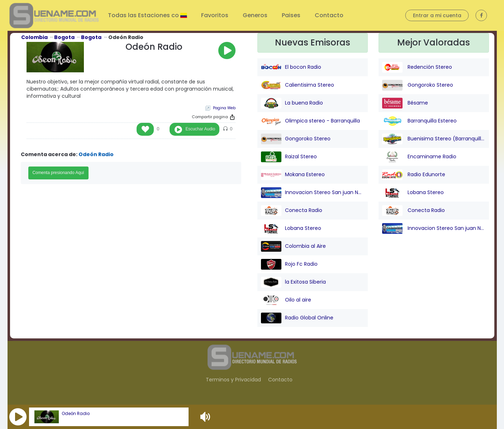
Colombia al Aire (293, 246)
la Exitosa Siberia (293, 282)
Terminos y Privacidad (233, 380)
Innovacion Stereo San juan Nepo (313, 193)
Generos (255, 15)
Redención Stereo (417, 67)
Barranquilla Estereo (419, 121)
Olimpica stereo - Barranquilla (310, 121)
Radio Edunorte (414, 175)
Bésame (405, 103)
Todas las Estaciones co (144, 15)
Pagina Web (224, 108)
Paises (291, 15)
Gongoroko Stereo (296, 139)
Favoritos (215, 15)
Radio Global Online (297, 318)
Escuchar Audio (200, 129)
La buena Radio (292, 103)
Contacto (329, 15)
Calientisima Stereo (298, 85)
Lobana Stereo (291, 228)
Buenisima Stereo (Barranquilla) (434, 139)
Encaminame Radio (419, 157)
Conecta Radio (292, 211)
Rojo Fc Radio (289, 264)
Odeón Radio (76, 414)
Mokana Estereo (293, 175)
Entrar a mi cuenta (437, 15)
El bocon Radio (291, 67)
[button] (18, 417)
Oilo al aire (286, 300)
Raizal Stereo (289, 157)
